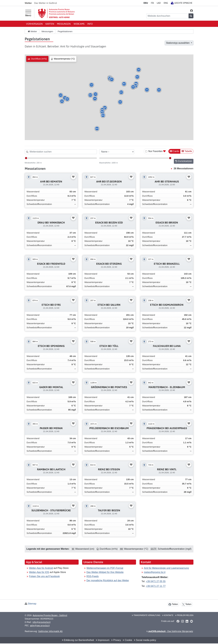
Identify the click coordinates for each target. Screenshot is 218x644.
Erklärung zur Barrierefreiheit (78, 627)
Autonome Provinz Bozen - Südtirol (50, 602)
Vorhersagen (34, 24)
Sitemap (32, 590)
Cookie (127, 627)
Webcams (79, 24)
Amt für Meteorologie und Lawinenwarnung (166, 555)
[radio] (37, 59)
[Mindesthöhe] (61, 158)
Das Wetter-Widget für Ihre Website (105, 559)
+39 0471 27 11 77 (156, 573)
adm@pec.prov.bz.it (40, 612)
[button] (191, 11)
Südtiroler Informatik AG (50, 618)
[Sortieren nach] (117, 152)
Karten (50, 24)
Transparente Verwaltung (146, 602)
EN (166, 3)
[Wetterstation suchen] (61, 152)
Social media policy (145, 627)
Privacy (116, 627)
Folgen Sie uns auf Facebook (44, 563)
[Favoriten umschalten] (73, 177)
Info (90, 24)
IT (152, 3)
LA (159, 3)
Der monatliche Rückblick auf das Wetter (108, 567)
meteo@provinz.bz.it (155, 559)
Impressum (103, 627)
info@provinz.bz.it (42, 609)
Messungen (64, 24)
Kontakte (168, 602)
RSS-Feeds (93, 563)
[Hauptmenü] (28, 13)
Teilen (173, 591)
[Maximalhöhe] (135, 158)
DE (146, 3)
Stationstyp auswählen (178, 43)
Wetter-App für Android (41, 555)
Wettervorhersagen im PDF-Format (105, 555)
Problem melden (184, 602)
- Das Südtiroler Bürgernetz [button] (170, 618)
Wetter (32, 31)
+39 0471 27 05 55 (156, 568)
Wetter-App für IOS (39, 559)
